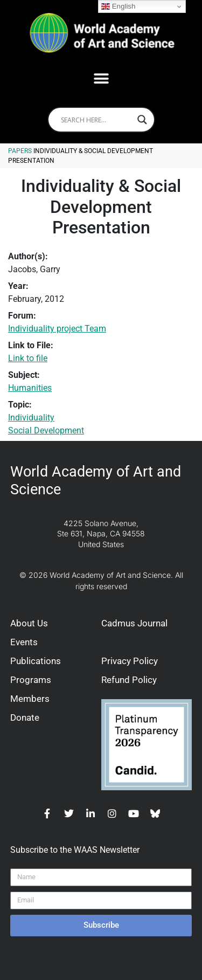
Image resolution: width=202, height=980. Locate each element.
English (118, 6)
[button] (101, 78)
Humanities (30, 388)
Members (30, 699)
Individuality (31, 417)
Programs (31, 680)
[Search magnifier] (142, 120)
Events (24, 642)
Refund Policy (129, 680)
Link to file (28, 358)
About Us (29, 623)
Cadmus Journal (134, 623)
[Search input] (96, 120)
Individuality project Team (57, 329)
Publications (36, 661)
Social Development (46, 430)
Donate (25, 717)
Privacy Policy (130, 661)
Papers (20, 151)
